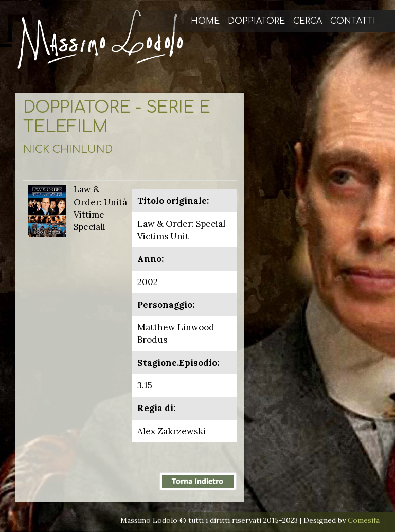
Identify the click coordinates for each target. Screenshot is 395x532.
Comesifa (364, 520)
